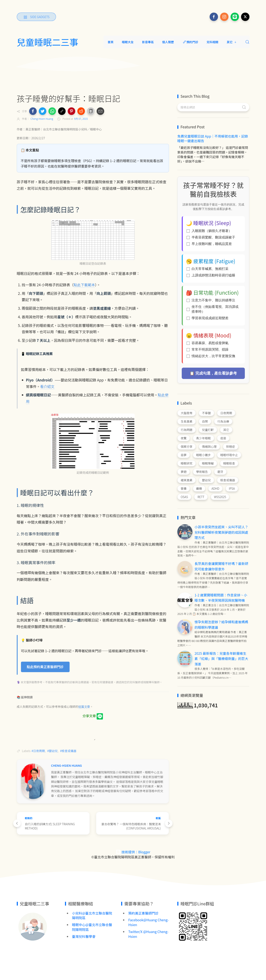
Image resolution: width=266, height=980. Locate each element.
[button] (33, 111)
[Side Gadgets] (36, 17)
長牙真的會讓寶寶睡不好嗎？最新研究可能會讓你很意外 (221, 566)
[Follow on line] (235, 17)
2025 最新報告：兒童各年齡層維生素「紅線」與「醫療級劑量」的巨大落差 (221, 659)
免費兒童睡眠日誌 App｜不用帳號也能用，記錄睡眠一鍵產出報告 (213, 139)
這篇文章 (84, 707)
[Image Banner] (32, 926)
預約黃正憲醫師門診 (143, 913)
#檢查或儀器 (68, 751)
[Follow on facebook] (214, 17)
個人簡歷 (168, 42)
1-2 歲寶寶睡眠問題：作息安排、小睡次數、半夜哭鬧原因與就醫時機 (221, 598)
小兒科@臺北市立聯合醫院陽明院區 (92, 916)
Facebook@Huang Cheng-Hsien (149, 922)
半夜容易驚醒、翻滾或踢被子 (211, 237)
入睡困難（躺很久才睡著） (209, 231)
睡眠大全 (128, 42)
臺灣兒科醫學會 (84, 936)
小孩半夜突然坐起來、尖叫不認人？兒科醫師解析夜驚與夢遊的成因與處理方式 (221, 532)
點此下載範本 (84, 285)
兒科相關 (213, 42)
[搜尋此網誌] (213, 107)
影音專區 (148, 42)
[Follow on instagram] (224, 17)
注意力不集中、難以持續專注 (211, 300)
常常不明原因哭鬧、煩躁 (208, 349)
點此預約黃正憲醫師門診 (45, 667)
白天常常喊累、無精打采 (208, 269)
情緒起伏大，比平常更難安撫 (211, 356)
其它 (232, 42)
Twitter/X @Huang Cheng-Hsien (148, 934)
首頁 (111, 42)
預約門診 (190, 42)
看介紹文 (47, 386)
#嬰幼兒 (53, 751)
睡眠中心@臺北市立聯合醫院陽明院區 (92, 927)
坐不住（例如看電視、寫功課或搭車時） (213, 309)
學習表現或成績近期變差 (208, 318)
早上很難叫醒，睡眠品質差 (209, 244)
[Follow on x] (245, 17)
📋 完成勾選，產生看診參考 (213, 373)
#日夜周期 (38, 751)
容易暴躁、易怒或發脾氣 (208, 343)
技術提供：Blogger (133, 852)
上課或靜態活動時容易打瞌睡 (211, 275)
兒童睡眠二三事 (48, 42)
